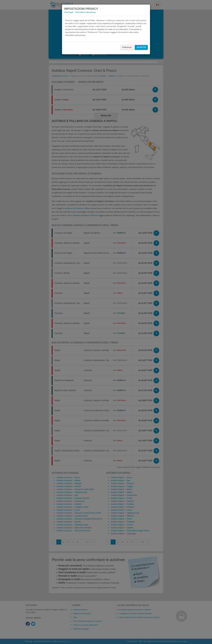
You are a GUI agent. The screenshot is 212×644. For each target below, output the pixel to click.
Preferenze (127, 47)
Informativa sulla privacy (85, 12)
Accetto (141, 47)
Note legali (69, 12)
